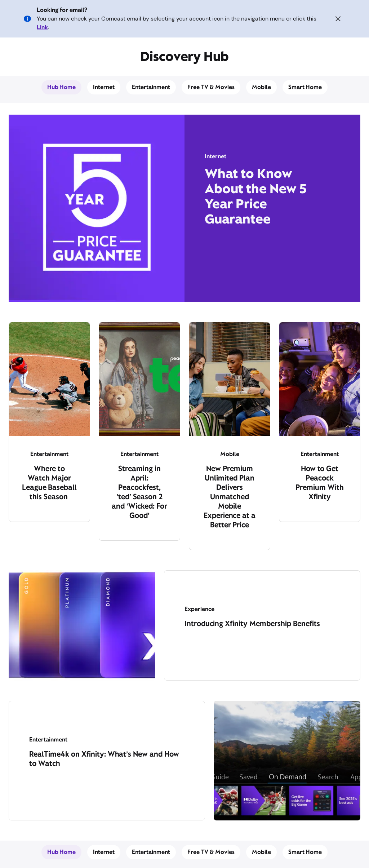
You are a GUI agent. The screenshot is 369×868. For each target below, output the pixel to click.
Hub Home (62, 87)
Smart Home (305, 87)
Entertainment (151, 87)
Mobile (261, 87)
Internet (104, 87)
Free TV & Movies (211, 87)
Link (42, 27)
